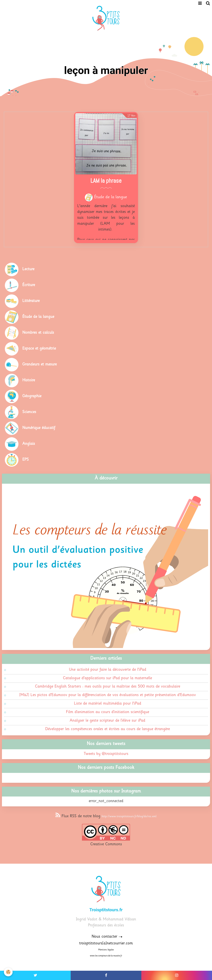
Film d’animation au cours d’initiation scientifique (108, 712)
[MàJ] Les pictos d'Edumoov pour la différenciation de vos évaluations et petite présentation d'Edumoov (108, 695)
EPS (26, 460)
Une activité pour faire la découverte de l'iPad (108, 670)
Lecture (28, 269)
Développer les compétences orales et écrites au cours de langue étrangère (108, 729)
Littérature (31, 301)
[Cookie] (8, 972)
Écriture (29, 285)
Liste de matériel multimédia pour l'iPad (108, 704)
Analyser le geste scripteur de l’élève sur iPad (107, 721)
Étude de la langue (111, 197)
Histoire (29, 380)
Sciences (29, 412)
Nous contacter (104, 937)
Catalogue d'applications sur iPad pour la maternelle (107, 678)
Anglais (29, 444)
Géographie (32, 396)
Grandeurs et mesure (40, 365)
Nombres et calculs (38, 333)
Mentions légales (106, 950)
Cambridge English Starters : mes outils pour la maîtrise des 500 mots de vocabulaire (108, 687)
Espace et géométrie (39, 349)
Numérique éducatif (39, 428)
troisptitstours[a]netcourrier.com (106, 944)
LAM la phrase (106, 181)
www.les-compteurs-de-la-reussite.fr (106, 956)
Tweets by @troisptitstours (106, 754)
